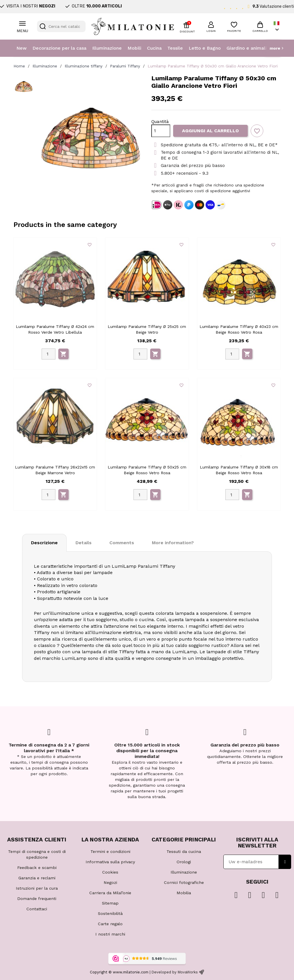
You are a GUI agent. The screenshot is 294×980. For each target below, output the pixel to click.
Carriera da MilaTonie (110, 893)
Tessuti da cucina (184, 851)
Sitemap (110, 903)
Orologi (184, 862)
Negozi (110, 882)
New (22, 48)
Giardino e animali (246, 48)
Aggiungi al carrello (210, 131)
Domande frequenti (37, 899)
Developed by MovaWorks (175, 972)
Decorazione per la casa (59, 48)
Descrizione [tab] (44, 543)
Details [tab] (84, 543)
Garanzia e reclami (37, 878)
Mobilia (184, 893)
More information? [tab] (173, 543)
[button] (211, 26)
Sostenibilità (110, 913)
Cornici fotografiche (184, 882)
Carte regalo (110, 924)
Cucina (154, 48)
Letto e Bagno (205, 48)
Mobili (134, 48)
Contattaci (37, 909)
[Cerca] (61, 26)
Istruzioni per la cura (37, 888)
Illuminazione (107, 48)
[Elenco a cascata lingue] (277, 27)
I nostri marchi (110, 934)
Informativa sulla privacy (110, 862)
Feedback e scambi (37, 868)
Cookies (110, 872)
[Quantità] (161, 131)
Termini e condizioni (110, 851)
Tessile (175, 48)
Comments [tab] (122, 543)
